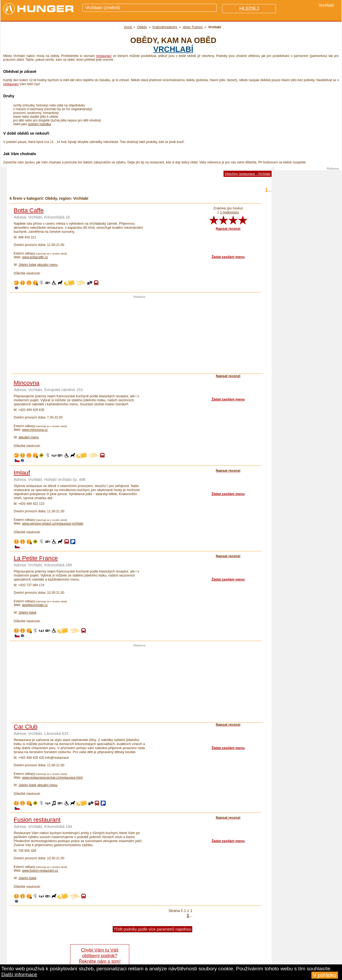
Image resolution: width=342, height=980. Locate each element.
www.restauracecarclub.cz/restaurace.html (52, 778)
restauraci (11, 84)
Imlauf (22, 473)
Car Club (26, 727)
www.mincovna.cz (35, 430)
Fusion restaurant (37, 820)
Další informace (19, 974)
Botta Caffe (29, 210)
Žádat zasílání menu (228, 257)
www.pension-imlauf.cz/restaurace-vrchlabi (53, 524)
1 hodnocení (229, 212)
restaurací (104, 56)
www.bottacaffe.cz (35, 257)
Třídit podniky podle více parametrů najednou (152, 929)
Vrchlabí (173, 49)
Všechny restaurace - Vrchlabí (248, 174)
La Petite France (36, 558)
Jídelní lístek (28, 265)
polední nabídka (39, 124)
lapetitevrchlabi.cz (35, 605)
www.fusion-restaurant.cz (40, 871)
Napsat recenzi (228, 229)
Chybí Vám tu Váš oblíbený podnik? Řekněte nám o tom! (100, 956)
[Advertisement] (139, 336)
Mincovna (27, 383)
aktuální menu (47, 265)
